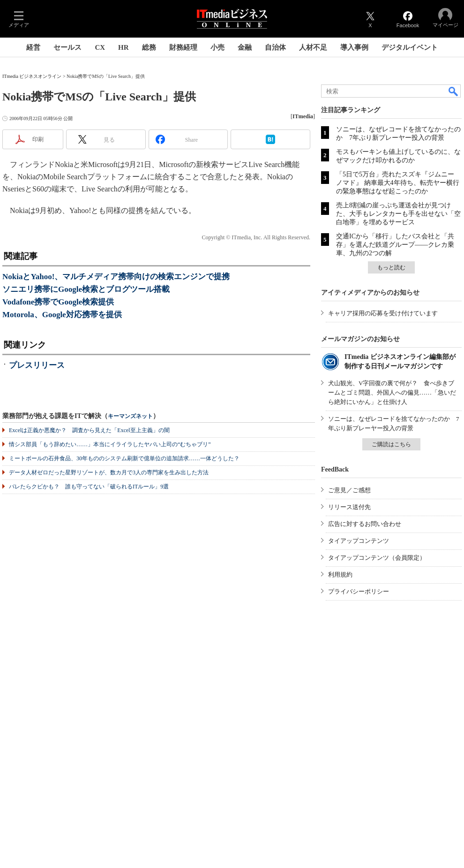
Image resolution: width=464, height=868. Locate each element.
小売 (217, 47)
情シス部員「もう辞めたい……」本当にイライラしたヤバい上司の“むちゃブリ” (110, 444)
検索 (454, 91)
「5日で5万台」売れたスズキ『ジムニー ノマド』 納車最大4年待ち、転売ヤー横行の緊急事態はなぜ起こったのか (398, 183)
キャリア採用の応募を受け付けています (383, 313)
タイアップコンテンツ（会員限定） (377, 558)
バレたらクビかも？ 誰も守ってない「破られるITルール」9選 (89, 487)
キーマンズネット (130, 416)
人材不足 (313, 47)
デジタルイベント (410, 47)
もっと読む (391, 267)
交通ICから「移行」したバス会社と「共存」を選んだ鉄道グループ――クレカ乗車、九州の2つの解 (395, 245)
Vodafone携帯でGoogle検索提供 (58, 302)
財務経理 (183, 47)
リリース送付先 (349, 507)
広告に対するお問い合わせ (365, 524)
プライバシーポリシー (359, 591)
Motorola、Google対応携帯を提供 (62, 315)
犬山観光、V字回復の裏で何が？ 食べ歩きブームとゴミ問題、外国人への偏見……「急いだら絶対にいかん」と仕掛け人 (392, 392)
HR (123, 47)
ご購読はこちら (391, 444)
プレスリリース (37, 365)
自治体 (275, 47)
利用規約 (340, 575)
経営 (33, 47)
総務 (149, 47)
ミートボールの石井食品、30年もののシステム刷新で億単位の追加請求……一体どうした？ (124, 458)
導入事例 (354, 47)
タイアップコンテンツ (359, 541)
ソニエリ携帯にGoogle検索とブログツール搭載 (86, 289)
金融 (245, 47)
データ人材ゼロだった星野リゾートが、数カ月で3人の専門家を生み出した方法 (109, 472)
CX (100, 47)
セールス (67, 47)
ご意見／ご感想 (349, 490)
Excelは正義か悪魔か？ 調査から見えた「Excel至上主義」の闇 (89, 430)
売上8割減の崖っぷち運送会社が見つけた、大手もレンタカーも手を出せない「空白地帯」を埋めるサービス (398, 214)
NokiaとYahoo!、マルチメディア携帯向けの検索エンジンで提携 (116, 277)
